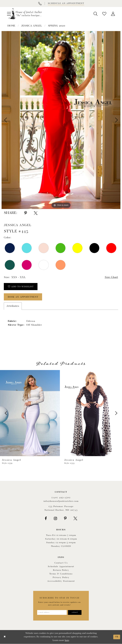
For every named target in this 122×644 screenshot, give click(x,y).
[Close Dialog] (5, 637)
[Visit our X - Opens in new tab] (75, 518)
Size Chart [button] (111, 277)
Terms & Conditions (61, 574)
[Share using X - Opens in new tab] (36, 213)
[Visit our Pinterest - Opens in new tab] (65, 518)
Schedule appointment (61, 567)
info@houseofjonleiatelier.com (61, 501)
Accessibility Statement (61, 581)
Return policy (61, 570)
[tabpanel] (61, 120)
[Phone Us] (40, 3)
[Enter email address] (52, 613)
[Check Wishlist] (104, 14)
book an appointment (23, 297)
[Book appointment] (66, 3)
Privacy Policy (61, 578)
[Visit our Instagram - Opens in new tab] (55, 518)
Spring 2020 (57, 26)
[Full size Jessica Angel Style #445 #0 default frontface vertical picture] (61, 120)
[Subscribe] (75, 613)
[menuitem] (96, 14)
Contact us (61, 563)
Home (11, 26)
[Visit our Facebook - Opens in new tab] (46, 518)
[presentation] (30, 413)
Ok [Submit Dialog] (117, 637)
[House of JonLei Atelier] (25, 14)
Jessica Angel (32, 26)
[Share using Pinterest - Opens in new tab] (26, 213)
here (67, 641)
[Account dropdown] (113, 14)
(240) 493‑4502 (61, 498)
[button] (96, 14)
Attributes (13, 306)
